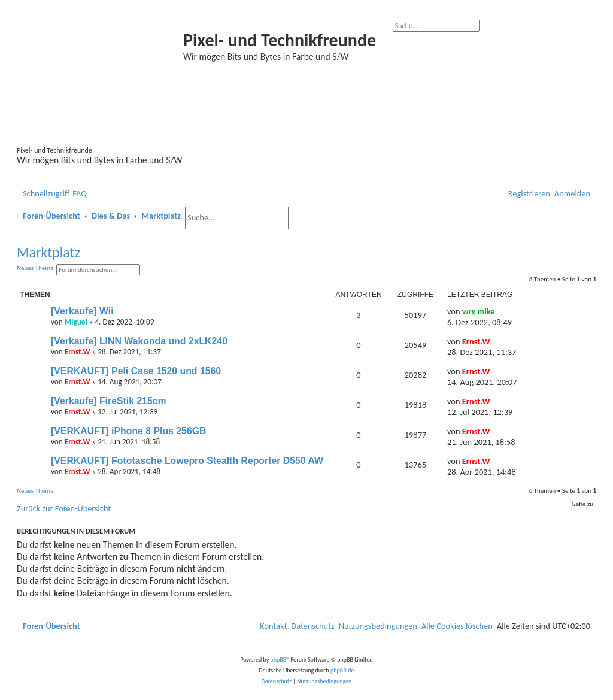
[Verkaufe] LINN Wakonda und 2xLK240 (139, 341)
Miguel (76, 322)
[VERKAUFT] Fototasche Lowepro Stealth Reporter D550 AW (187, 461)
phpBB (279, 660)
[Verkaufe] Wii (82, 311)
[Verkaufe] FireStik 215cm (109, 401)
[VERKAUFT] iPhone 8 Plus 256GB (128, 431)
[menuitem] (80, 194)
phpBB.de (342, 670)
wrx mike (479, 311)
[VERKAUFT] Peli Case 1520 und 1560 (136, 371)
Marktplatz (48, 252)
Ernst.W (78, 352)
